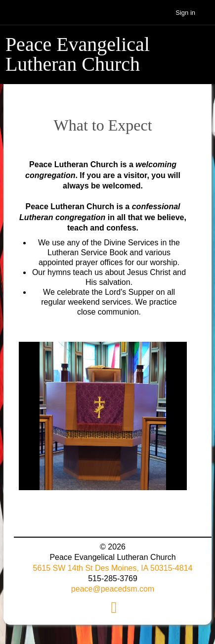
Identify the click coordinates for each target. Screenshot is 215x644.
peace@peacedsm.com (113, 589)
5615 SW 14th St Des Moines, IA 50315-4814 (113, 568)
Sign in (185, 13)
